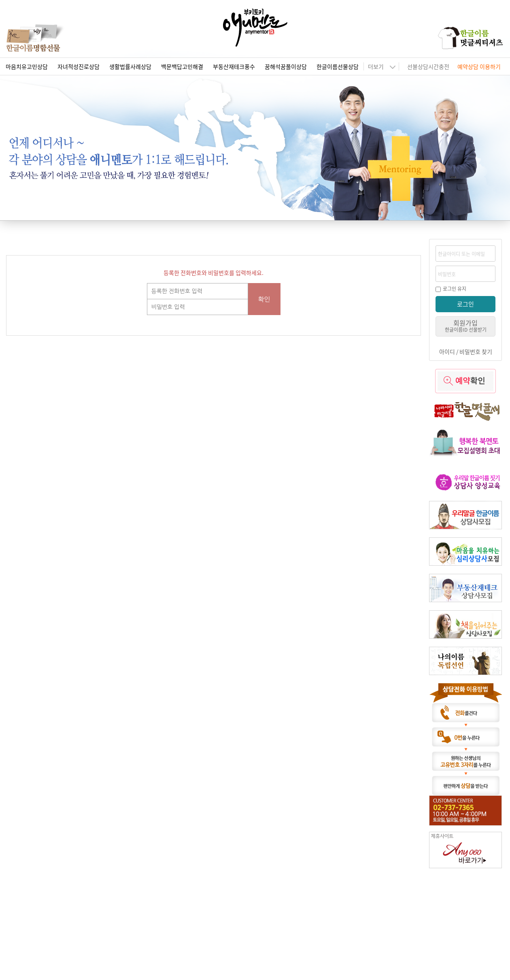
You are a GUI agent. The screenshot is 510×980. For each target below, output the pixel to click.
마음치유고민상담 (27, 66)
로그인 (465, 304)
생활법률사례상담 (130, 66)
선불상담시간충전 (428, 66)
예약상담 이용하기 (479, 66)
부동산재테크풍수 (234, 66)
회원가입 (466, 325)
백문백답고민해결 (182, 66)
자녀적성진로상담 (79, 66)
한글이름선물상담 (338, 66)
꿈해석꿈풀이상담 (286, 66)
